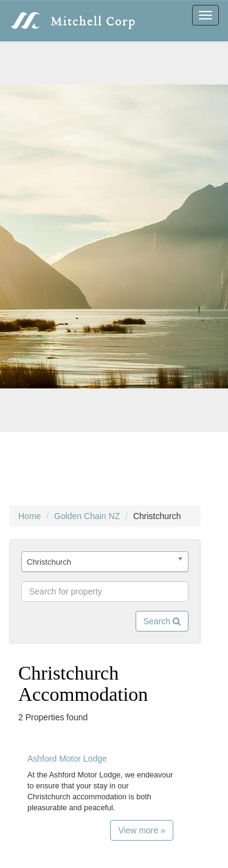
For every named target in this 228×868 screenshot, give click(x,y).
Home (29, 516)
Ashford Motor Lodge (67, 759)
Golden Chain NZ (87, 516)
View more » (142, 830)
